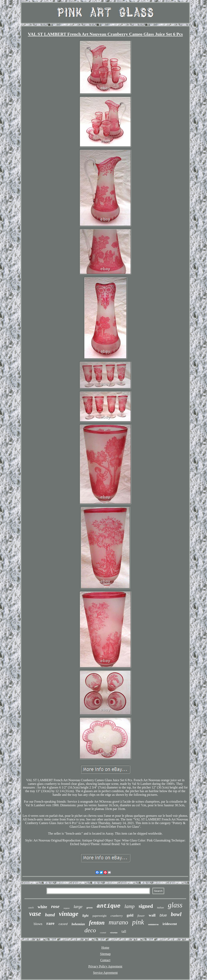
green (90, 908)
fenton (97, 923)
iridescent (170, 924)
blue (163, 915)
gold (130, 915)
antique (109, 906)
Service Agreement (105, 973)
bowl (176, 914)
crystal (103, 932)
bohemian (78, 924)
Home (105, 948)
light (85, 916)
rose (55, 906)
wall (152, 915)
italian (161, 908)
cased (63, 924)
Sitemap (105, 954)
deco (90, 930)
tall (124, 931)
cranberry (117, 916)
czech (31, 908)
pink (138, 922)
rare (50, 923)
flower (141, 916)
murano (118, 922)
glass (175, 905)
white (42, 907)
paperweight (100, 916)
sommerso (153, 924)
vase (35, 914)
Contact (105, 960)
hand (50, 915)
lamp (130, 906)
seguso (67, 908)
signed (146, 906)
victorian (114, 933)
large (78, 907)
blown (38, 924)
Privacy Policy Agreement (105, 966)
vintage (69, 914)
